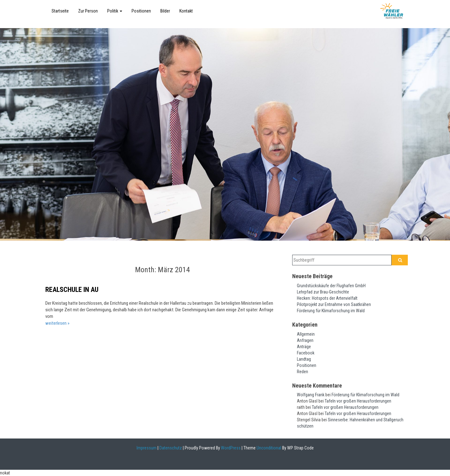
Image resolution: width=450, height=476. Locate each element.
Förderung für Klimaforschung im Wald (331, 311)
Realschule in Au (72, 290)
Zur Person (88, 11)
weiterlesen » (57, 323)
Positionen (141, 11)
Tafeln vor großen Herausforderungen (358, 401)
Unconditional (268, 448)
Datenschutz (171, 448)
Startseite (60, 11)
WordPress (230, 448)
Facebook (306, 353)
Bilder (165, 11)
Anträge (304, 347)
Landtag (304, 359)
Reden (302, 372)
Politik (115, 11)
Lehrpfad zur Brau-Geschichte (323, 292)
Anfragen (305, 340)
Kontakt (186, 11)
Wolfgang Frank (311, 395)
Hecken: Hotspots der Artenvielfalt (327, 298)
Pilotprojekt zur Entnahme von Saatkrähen (334, 304)
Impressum (147, 448)
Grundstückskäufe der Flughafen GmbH (331, 286)
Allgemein (306, 334)
